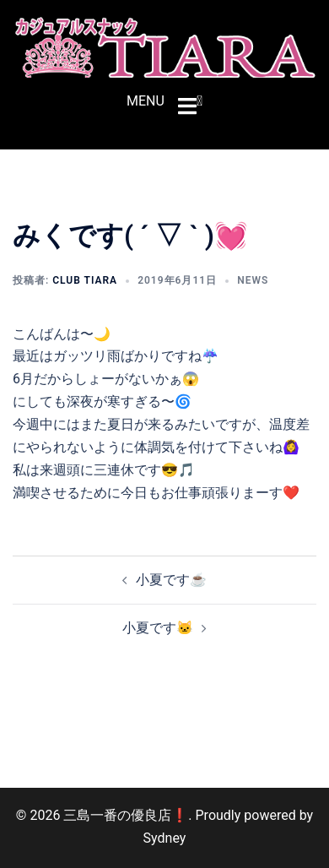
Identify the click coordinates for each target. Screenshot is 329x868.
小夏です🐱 (158, 628)
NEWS (253, 280)
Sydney (165, 838)
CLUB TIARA (85, 280)
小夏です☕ (171, 580)
